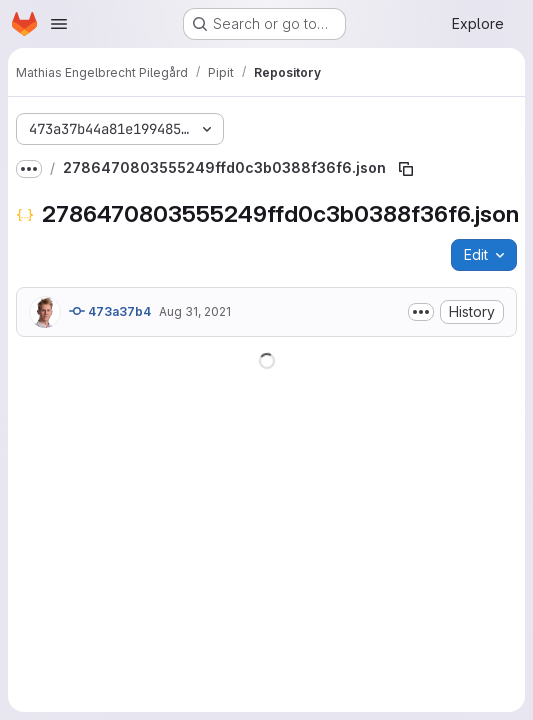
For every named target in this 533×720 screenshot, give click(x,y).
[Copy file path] (406, 169)
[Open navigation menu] (59, 24)
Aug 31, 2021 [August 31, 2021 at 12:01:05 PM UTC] (195, 311)
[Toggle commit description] (421, 312)
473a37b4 (110, 311)
